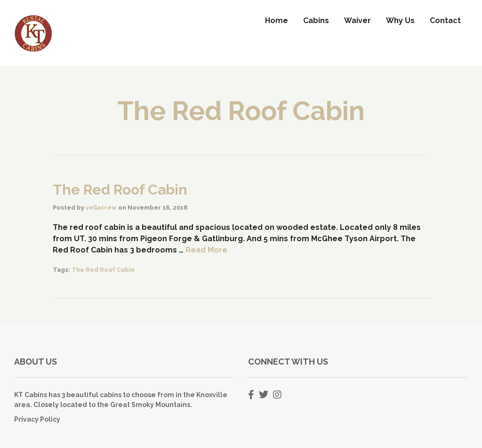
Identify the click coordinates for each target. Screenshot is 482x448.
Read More (206, 250)
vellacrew (101, 208)
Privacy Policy (37, 419)
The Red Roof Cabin (120, 190)
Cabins (316, 20)
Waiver (357, 20)
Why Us (400, 20)
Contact (445, 20)
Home (277, 20)
